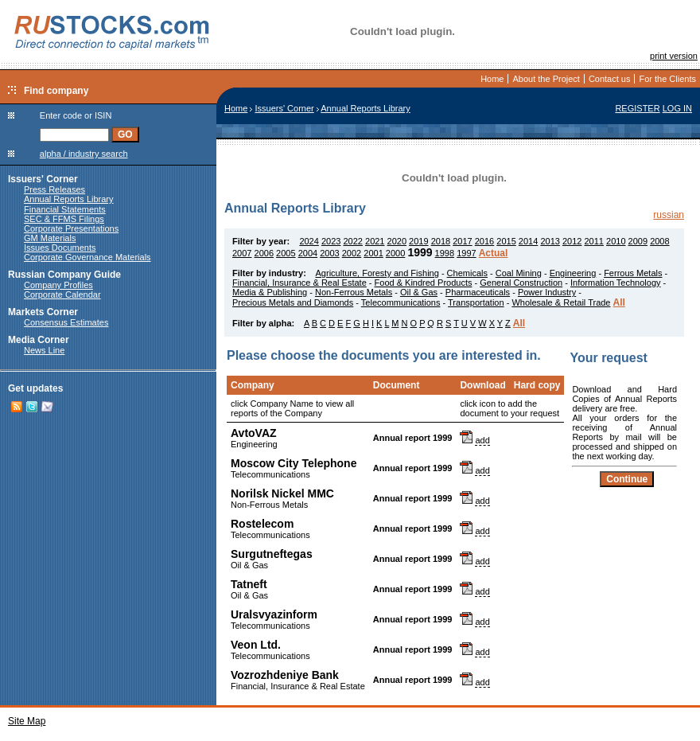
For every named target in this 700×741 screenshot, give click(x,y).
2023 (331, 241)
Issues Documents (60, 248)
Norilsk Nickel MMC (282, 493)
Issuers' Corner (43, 179)
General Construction (521, 283)
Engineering (573, 273)
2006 (264, 253)
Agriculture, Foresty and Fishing (377, 273)
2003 (329, 253)
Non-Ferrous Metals (354, 292)
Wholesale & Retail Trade (561, 302)
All (619, 302)
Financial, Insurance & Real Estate (299, 283)
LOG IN (677, 108)
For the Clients (667, 79)
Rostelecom (262, 524)
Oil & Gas (419, 292)
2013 (550, 241)
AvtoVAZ (254, 433)
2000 (395, 253)
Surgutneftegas (272, 554)
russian (669, 215)
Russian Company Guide (64, 275)
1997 (466, 253)
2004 (308, 253)
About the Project (546, 79)
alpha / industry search (84, 154)
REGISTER (637, 108)
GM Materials (50, 238)
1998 (445, 253)
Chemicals (467, 273)
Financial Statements (65, 209)
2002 (352, 253)
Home (492, 79)
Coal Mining (519, 273)
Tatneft (249, 584)
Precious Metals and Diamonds (293, 302)
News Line (44, 350)
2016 (484, 241)
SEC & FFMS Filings (64, 219)
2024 (309, 241)
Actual (494, 253)
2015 (506, 241)
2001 (373, 253)
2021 (375, 241)
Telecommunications (401, 302)
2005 (286, 253)
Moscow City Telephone (294, 463)
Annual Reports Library (69, 199)
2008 (659, 241)
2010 (616, 241)
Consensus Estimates (66, 322)
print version (674, 56)
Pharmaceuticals (478, 292)
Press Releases (54, 189)
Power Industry (547, 292)
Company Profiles (58, 285)
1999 (420, 252)
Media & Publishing (270, 292)
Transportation (476, 302)
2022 (352, 241)
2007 (242, 253)
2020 (397, 241)
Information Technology (616, 283)
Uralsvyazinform (274, 614)
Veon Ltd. (256, 645)
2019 (418, 241)
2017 (462, 241)
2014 (528, 241)
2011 (593, 241)
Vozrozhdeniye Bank (285, 675)
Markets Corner (43, 312)
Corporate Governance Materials (87, 257)
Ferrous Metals (633, 273)
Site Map (27, 721)
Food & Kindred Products (424, 283)
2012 (572, 241)
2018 (441, 241)
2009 (638, 241)
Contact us (610, 79)
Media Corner (39, 340)
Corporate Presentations (71, 228)
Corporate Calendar (62, 294)
